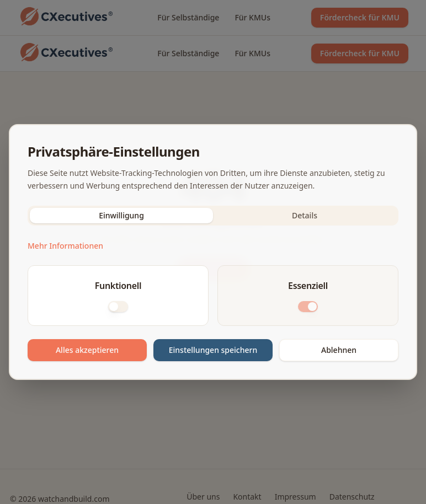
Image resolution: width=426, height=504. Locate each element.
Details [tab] (305, 215)
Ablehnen (339, 350)
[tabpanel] (213, 300)
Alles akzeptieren (87, 350)
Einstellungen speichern (213, 350)
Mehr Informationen (65, 246)
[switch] (118, 307)
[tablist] (213, 216)
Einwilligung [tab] (121, 215)
